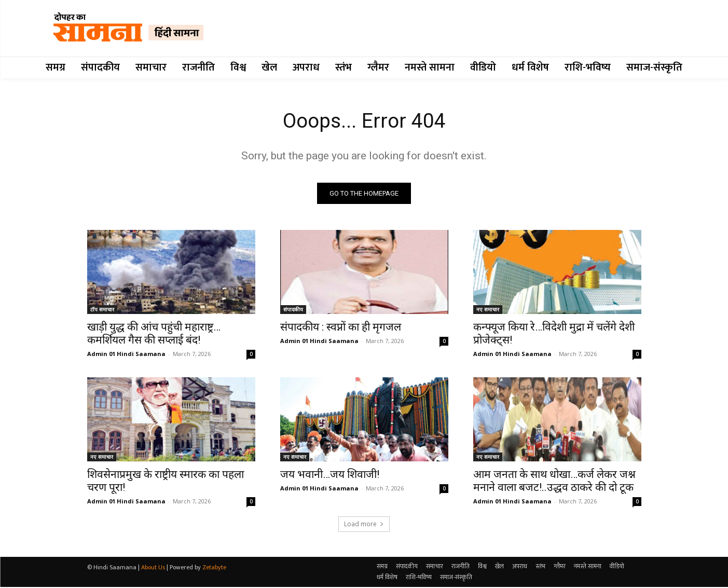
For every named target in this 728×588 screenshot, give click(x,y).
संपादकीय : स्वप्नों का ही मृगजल (341, 328)
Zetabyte (214, 568)
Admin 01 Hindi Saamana (126, 355)
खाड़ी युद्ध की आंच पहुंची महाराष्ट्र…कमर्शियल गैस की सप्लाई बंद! (154, 334)
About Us (153, 568)
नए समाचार (488, 310)
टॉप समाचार (102, 310)
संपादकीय (293, 310)
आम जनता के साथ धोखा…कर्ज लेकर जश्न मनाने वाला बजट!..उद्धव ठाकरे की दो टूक (554, 482)
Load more (364, 525)
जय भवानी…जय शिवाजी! (330, 475)
